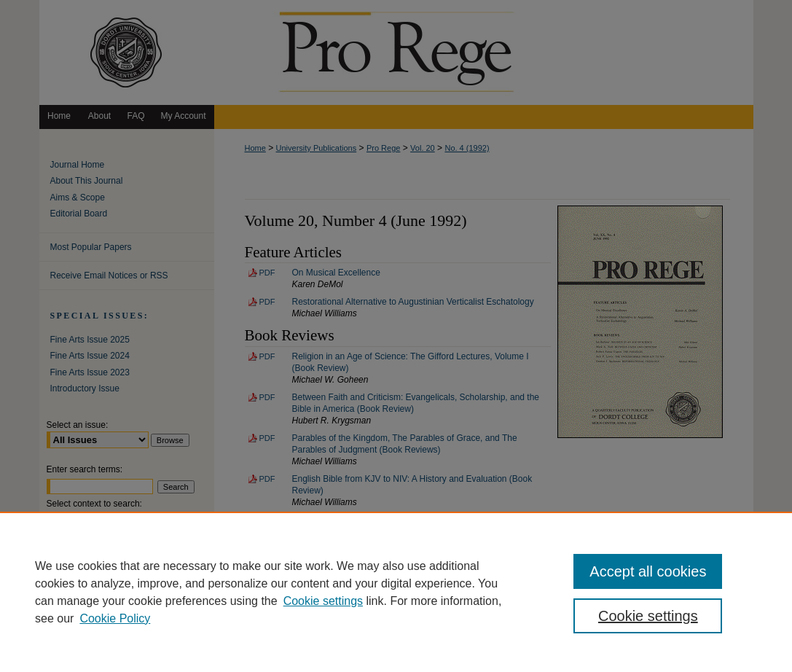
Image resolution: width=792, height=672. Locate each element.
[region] (396, 592)
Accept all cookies (648, 571)
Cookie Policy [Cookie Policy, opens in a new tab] (115, 618)
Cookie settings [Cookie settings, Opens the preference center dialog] (648, 616)
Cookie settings (323, 601)
